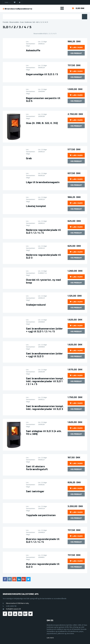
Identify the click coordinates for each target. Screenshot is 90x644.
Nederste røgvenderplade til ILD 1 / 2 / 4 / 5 (43, 232)
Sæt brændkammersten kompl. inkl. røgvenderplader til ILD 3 (45, 408)
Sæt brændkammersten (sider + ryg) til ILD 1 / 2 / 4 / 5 (44, 330)
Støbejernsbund (36, 305)
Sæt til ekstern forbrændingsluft (37, 468)
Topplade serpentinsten (41, 515)
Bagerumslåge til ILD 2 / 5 (42, 74)
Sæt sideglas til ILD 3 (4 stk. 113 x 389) (44, 433)
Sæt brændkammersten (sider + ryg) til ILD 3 (44, 355)
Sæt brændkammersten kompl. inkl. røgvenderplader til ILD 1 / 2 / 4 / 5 (45, 381)
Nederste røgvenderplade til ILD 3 (43, 256)
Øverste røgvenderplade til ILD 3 (43, 566)
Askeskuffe (33, 51)
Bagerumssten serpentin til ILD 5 (43, 100)
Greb (29, 159)
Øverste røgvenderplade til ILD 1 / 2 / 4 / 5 (43, 541)
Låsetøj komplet (36, 206)
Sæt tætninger (35, 491)
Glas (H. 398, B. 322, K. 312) (42, 123)
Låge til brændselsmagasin (43, 182)
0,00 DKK (80, 8)
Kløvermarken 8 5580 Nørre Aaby (18, 603)
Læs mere (50, 638)
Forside (6, 22)
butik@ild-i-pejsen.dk (13, 609)
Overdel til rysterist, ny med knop (43, 281)
